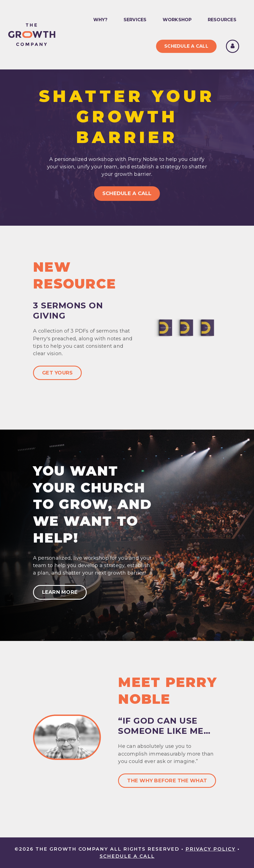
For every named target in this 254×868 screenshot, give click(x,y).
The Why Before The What (167, 781)
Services (135, 20)
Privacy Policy (211, 849)
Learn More (60, 592)
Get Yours (57, 373)
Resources (222, 20)
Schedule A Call (186, 46)
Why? (100, 20)
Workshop (177, 20)
